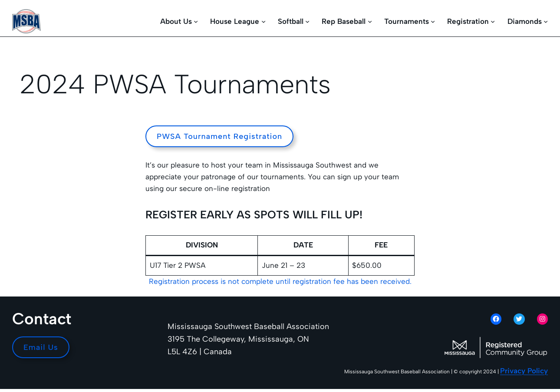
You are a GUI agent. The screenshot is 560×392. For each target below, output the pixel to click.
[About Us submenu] (196, 21)
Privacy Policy (524, 371)
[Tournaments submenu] (433, 21)
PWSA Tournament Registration (219, 136)
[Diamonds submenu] (546, 21)
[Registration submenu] (493, 21)
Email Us (41, 347)
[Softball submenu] (307, 21)
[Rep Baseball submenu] (370, 21)
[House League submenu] (264, 21)
